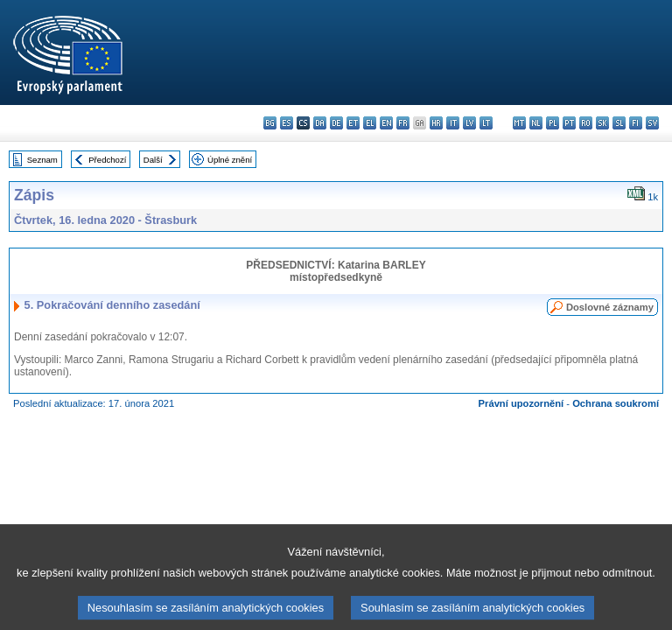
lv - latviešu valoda (469, 123)
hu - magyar (503, 123)
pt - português (569, 123)
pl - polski (553, 123)
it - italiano (453, 123)
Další (153, 160)
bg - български (270, 123)
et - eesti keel (353, 123)
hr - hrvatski (436, 123)
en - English (386, 123)
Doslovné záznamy (610, 307)
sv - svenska (652, 123)
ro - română (586, 123)
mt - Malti (519, 123)
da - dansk (320, 123)
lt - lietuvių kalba (486, 123)
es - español (287, 123)
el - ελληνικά (370, 123)
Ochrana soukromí (616, 403)
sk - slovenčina (602, 123)
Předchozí (107, 160)
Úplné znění (230, 160)
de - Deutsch (336, 123)
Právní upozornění (521, 403)
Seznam (42, 160)
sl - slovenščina (619, 123)
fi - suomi (636, 123)
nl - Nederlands (536, 123)
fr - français (403, 123)
